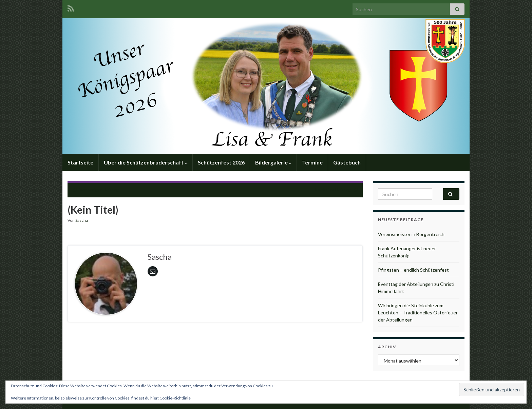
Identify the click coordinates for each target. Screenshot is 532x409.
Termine (312, 162)
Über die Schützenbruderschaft (146, 162)
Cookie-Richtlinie (175, 398)
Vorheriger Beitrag (99, 189)
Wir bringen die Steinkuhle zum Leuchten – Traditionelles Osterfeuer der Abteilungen (418, 313)
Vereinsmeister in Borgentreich (411, 234)
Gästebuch (347, 162)
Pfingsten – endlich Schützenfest (413, 270)
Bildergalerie (273, 162)
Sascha (82, 220)
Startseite (80, 162)
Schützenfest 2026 (221, 162)
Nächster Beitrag (333, 189)
